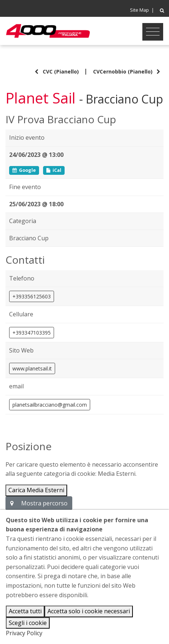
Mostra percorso (39, 503)
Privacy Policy (24, 633)
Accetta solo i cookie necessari (89, 611)
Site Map (139, 10)
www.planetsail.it (32, 368)
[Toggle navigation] (153, 32)
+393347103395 (32, 333)
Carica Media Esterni (36, 490)
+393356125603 (32, 296)
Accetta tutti (25, 611)
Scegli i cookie (28, 623)
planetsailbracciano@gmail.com (50, 405)
